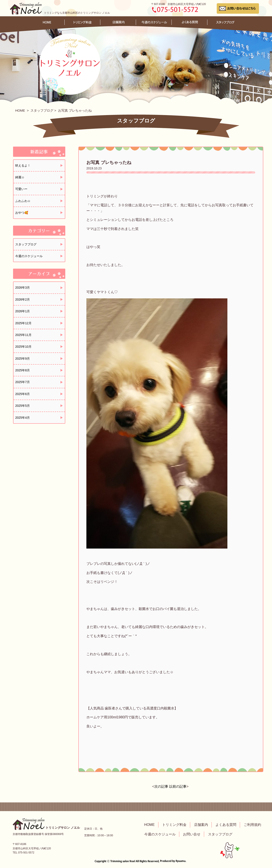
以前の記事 (178, 786)
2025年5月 (23, 406)
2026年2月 (23, 299)
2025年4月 (23, 418)
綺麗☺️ (20, 177)
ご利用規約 (252, 825)
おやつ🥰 (22, 213)
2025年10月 (23, 347)
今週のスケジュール (29, 256)
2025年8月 (23, 370)
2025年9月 (23, 359)
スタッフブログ (42, 110)
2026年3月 (23, 288)
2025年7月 (23, 382)
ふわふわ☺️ (23, 201)
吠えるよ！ (23, 165)
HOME (20, 110)
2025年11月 (23, 335)
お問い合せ (192, 834)
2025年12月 (23, 323)
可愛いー (21, 189)
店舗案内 (201, 825)
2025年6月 (23, 394)
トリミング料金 (174, 825)
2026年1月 (23, 311)
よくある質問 (226, 825)
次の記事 (161, 786)
